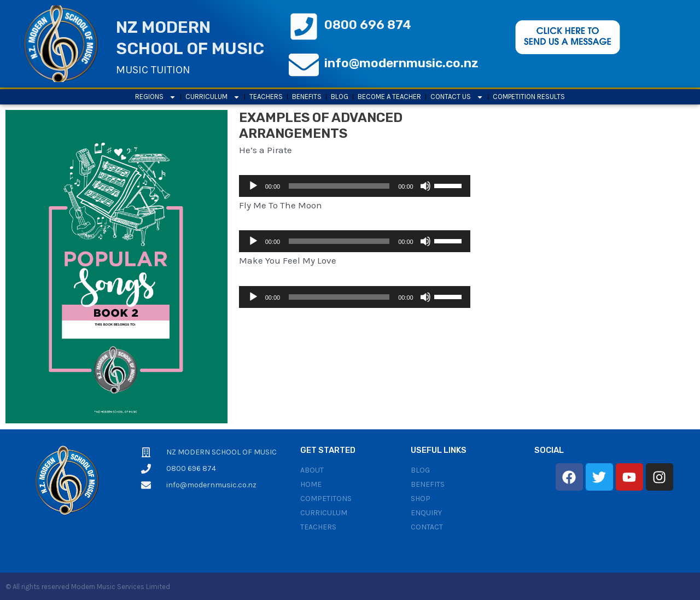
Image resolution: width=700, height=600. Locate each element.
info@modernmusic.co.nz (401, 63)
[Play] (253, 186)
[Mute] (425, 186)
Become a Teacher (389, 97)
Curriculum (213, 97)
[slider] (339, 186)
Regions (156, 97)
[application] (355, 186)
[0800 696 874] (304, 27)
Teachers (266, 97)
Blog (340, 97)
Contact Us (457, 97)
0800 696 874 (368, 25)
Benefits (307, 97)
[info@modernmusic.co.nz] (304, 65)
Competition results (529, 97)
